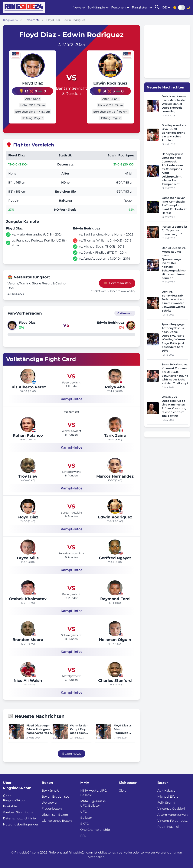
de (165, 7)
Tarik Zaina (115, 435)
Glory (123, 790)
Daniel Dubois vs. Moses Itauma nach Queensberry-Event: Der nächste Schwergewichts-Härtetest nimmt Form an (174, 263)
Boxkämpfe (96, 7)
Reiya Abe (115, 387)
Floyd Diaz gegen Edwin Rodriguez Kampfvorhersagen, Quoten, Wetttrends (40, 729)
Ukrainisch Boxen (55, 814)
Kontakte (10, 806)
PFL (83, 835)
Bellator (86, 817)
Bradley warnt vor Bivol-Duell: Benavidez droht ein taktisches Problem (174, 133)
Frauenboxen (52, 808)
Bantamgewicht (71, 88)
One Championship (95, 829)
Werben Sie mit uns (18, 812)
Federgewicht (71, 382)
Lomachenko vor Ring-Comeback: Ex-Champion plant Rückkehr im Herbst (175, 205)
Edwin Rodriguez (113, 83)
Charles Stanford (115, 680)
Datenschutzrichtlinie (19, 818)
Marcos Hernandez (115, 476)
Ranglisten (140, 7)
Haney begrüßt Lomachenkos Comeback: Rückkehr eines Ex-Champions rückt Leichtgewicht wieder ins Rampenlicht (172, 169)
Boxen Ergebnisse (55, 796)
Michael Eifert (168, 796)
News (77, 7)
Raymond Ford (115, 598)
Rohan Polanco (28, 435)
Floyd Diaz (30, 83)
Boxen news (72, 753)
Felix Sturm (166, 802)
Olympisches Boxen (57, 820)
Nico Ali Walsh (28, 680)
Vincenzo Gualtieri (171, 808)
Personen (118, 7)
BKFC (85, 823)
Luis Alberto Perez (28, 387)
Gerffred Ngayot (115, 558)
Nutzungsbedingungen (21, 824)
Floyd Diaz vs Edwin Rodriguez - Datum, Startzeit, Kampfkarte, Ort (123, 729)
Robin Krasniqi (168, 826)
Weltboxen (50, 802)
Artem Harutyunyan (173, 814)
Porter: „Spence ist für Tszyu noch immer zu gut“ (174, 230)
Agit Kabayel (167, 790)
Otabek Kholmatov (28, 598)
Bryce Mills (28, 558)
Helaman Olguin (115, 639)
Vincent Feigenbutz (172, 820)
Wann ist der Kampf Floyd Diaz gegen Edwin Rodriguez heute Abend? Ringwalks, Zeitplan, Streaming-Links (80, 729)
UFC (84, 811)
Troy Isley (28, 476)
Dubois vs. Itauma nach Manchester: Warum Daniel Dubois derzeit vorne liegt (174, 104)
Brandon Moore (28, 639)
